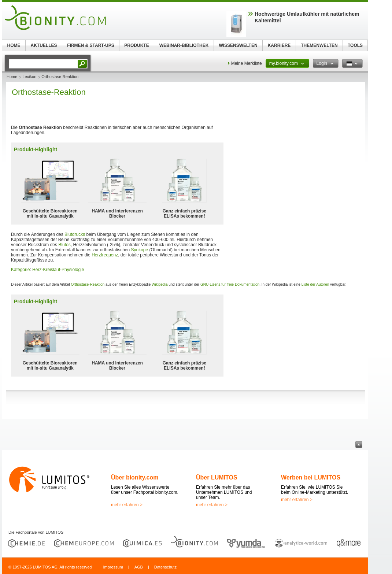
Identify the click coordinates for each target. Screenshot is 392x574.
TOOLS (355, 45)
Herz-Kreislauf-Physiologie (58, 270)
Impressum (113, 567)
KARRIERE (279, 45)
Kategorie (20, 270)
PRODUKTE (136, 45)
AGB (139, 567)
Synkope (140, 250)
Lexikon (29, 77)
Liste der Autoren (315, 284)
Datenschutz (165, 567)
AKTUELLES (44, 45)
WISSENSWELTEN (238, 45)
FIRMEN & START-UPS (90, 45)
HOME (14, 45)
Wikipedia (160, 284)
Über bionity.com (135, 477)
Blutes (64, 245)
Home (12, 77)
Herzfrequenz (105, 255)
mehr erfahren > (127, 505)
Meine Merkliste (247, 63)
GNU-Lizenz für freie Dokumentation (230, 284)
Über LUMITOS (217, 477)
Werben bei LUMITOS (311, 477)
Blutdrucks (75, 234)
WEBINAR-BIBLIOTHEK (184, 45)
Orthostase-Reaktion (88, 284)
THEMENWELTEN (319, 45)
